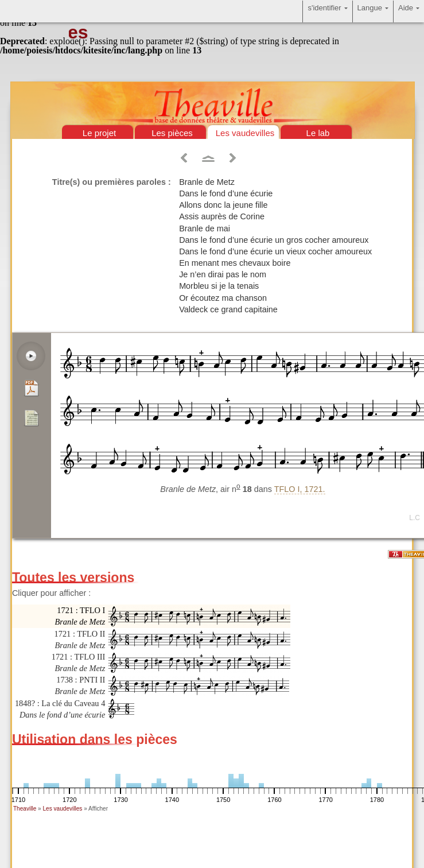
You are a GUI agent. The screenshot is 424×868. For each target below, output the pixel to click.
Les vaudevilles (245, 133)
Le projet (99, 133)
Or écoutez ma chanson (223, 298)
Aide (409, 11)
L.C (415, 518)
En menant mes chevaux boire (235, 263)
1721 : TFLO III (79, 662)
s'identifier (327, 11)
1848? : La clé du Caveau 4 (60, 709)
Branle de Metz (207, 182)
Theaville (25, 809)
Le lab (318, 133)
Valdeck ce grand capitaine (228, 309)
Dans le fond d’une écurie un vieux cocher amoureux (275, 251)
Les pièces (172, 133)
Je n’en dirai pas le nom (223, 274)
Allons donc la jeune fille (223, 205)
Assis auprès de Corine (222, 216)
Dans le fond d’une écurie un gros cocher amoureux (274, 240)
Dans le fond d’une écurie (226, 193)
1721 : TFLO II (80, 640)
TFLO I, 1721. (300, 489)
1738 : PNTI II (80, 685)
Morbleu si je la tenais (219, 286)
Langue (373, 11)
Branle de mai (205, 228)
